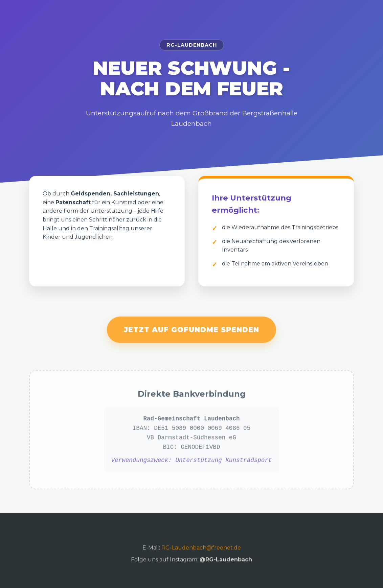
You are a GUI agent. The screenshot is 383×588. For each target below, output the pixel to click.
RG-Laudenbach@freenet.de (201, 551)
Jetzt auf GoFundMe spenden (191, 333)
